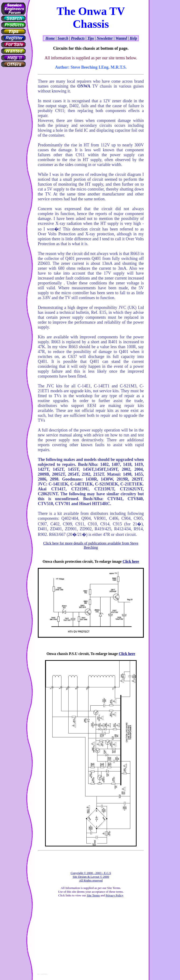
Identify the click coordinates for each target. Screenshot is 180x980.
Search (63, 38)
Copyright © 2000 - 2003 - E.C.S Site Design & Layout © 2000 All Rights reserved (91, 877)
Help (133, 38)
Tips (91, 38)
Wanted (121, 38)
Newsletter (105, 38)
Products (78, 38)
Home (50, 38)
